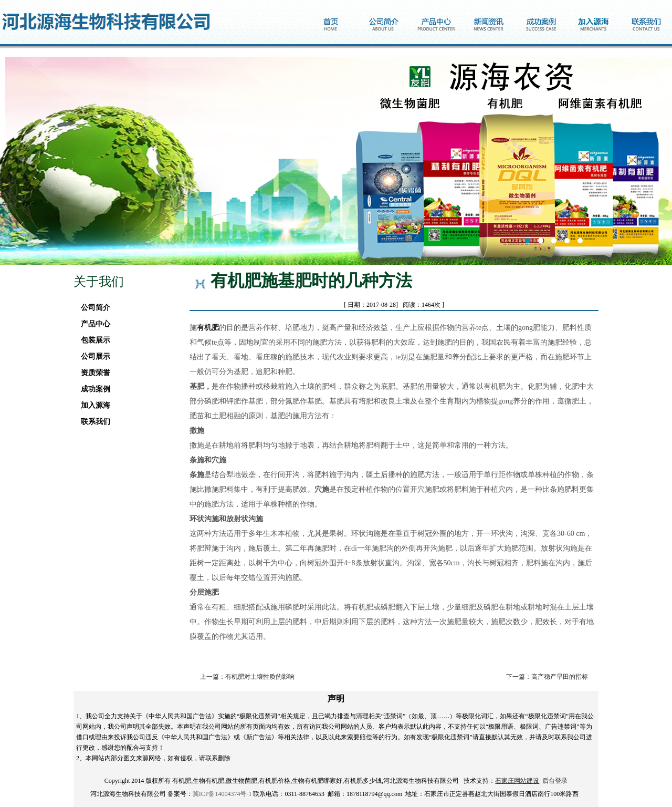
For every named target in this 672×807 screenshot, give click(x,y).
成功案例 (93, 389)
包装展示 (93, 340)
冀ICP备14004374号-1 (222, 794)
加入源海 (93, 405)
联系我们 (93, 422)
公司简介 (93, 308)
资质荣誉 (93, 373)
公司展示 (93, 356)
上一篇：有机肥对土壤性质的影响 (247, 677)
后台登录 (555, 781)
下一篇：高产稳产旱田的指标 (547, 677)
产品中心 (93, 324)
